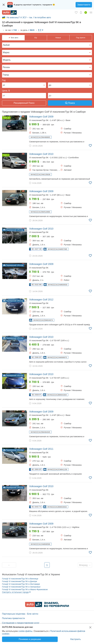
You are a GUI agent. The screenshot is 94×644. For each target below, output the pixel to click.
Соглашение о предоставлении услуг (21, 623)
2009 (41, 117)
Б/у (36, 38)
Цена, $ (6, 91)
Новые (58, 38)
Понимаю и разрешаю (30, 639)
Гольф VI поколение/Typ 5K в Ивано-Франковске (25, 589)
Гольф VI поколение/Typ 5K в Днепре (20, 581)
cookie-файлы (25, 631)
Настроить (75, 639)
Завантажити (84, 5)
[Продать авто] (86, 12)
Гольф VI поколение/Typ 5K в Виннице (20, 579)
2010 (41, 154)
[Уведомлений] (81, 12)
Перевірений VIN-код (13, 230)
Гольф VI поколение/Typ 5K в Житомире (21, 584)
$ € (40, 30)
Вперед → (85, 565)
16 (9, 118)
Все (15, 38)
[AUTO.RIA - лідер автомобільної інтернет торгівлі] (9, 12)
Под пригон (81, 38)
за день (27, 30)
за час (11, 30)
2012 (41, 300)
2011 (41, 449)
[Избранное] (76, 12)
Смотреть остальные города (15, 592)
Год (4, 80)
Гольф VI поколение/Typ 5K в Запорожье (21, 587)
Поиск (70, 103)
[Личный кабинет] (91, 12)
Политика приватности (13, 618)
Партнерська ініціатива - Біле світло (20, 614)
